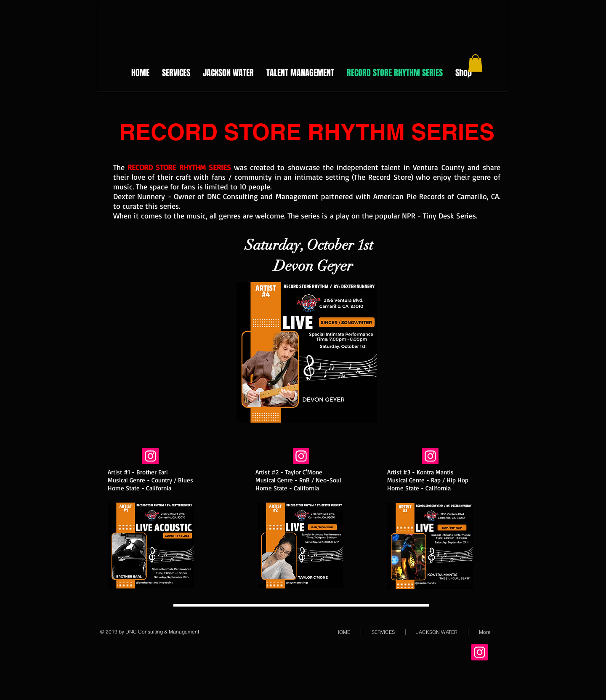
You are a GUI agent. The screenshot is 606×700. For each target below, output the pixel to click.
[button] (475, 63)
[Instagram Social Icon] (150, 456)
